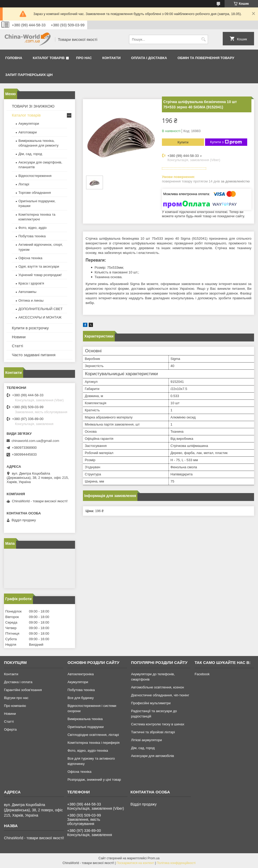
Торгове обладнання (35, 193)
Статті (18, 346)
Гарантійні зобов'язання (23, 690)
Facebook (202, 674)
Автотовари (28, 132)
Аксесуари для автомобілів (153, 756)
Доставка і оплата (18, 682)
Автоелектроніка (80, 674)
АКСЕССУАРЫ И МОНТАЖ (40, 317)
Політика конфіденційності (176, 863)
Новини (19, 337)
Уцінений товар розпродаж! (40, 275)
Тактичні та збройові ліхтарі (153, 732)
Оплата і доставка (149, 58)
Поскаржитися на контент (135, 863)
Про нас (84, 58)
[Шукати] (203, 39)
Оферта (10, 729)
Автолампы (27, 292)
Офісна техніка (30, 258)
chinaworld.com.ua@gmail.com (35, 441)
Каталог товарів (49, 58)
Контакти (112, 58)
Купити (183, 142)
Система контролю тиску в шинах (158, 724)
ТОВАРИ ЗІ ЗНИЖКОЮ (33, 106)
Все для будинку (80, 698)
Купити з (226, 142)
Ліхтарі (24, 184)
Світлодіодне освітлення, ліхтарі (93, 735)
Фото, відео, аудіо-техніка (88, 751)
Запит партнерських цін (29, 75)
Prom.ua (154, 858)
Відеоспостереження (35, 176)
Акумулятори (29, 124)
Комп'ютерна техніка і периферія (93, 743)
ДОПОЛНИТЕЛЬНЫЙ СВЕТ (41, 309)
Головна (14, 58)
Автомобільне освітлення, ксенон (158, 687)
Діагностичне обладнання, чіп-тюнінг (160, 695)
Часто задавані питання (34, 355)
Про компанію (15, 706)
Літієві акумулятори (147, 740)
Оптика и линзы (31, 300)
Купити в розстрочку (30, 328)
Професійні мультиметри (151, 703)
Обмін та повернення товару (206, 58)
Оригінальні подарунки (85, 727)
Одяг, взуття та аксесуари (39, 266)
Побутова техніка (32, 236)
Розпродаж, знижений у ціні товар (94, 780)
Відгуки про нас (16, 698)
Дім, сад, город (30, 154)
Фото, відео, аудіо (33, 228)
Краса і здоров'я (31, 283)
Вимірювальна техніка (85, 719)
